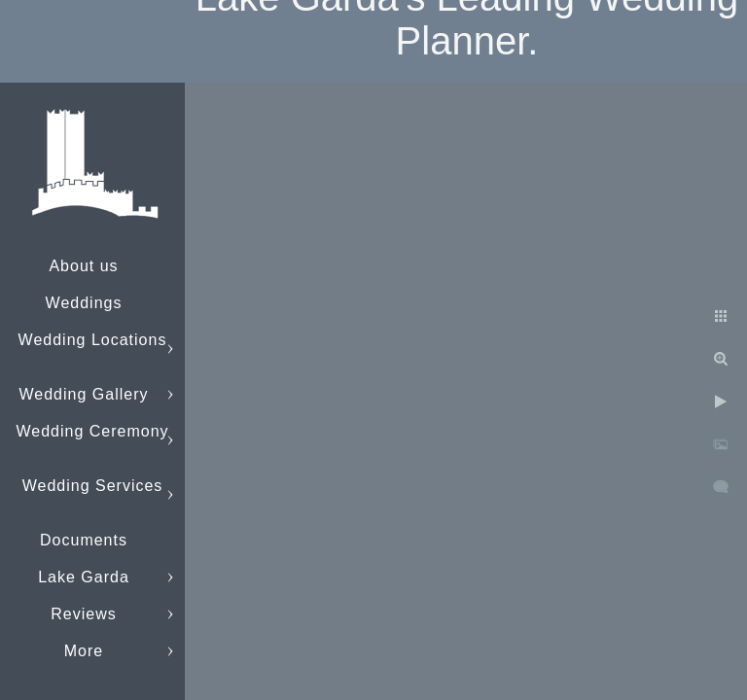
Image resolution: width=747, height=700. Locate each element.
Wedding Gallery (84, 394)
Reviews (83, 614)
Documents (84, 540)
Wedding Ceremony (92, 431)
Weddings (84, 303)
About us (83, 266)
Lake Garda (84, 577)
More (84, 651)
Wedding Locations (93, 340)
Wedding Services (93, 486)
